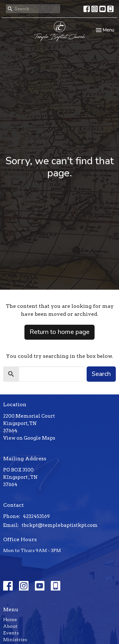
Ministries (15, 640)
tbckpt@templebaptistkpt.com (60, 525)
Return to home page (60, 332)
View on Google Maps (29, 438)
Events (11, 633)
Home (10, 619)
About (10, 626)
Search (101, 374)
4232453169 (36, 516)
